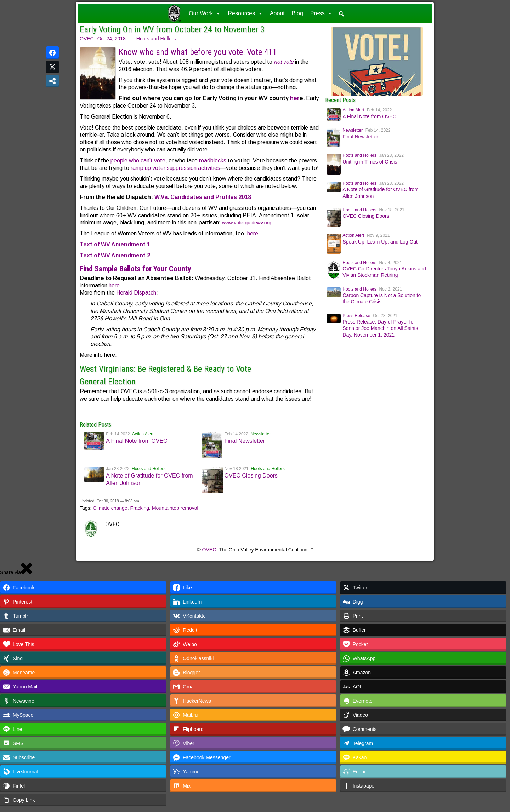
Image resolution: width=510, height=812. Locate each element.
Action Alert (143, 434)
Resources (245, 13)
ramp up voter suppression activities (175, 168)
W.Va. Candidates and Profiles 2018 (203, 197)
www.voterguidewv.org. (247, 223)
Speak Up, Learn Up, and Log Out (380, 242)
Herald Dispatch (136, 293)
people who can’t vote (138, 161)
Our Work (205, 13)
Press (321, 13)
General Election (108, 382)
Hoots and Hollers (156, 39)
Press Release (356, 316)
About (277, 13)
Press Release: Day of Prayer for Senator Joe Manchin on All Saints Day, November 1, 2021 (380, 328)
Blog (297, 13)
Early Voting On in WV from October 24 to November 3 (172, 29)
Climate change (110, 508)
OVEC (87, 39)
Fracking (140, 508)
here (253, 233)
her (295, 98)
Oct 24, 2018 (112, 39)
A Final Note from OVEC (137, 441)
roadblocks (213, 161)
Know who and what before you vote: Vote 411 (198, 52)
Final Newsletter (245, 441)
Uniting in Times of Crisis (370, 162)
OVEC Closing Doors (251, 476)
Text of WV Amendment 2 (115, 255)
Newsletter (261, 434)
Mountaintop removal (175, 508)
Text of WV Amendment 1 (115, 244)
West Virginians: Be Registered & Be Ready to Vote (165, 369)
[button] (341, 14)
